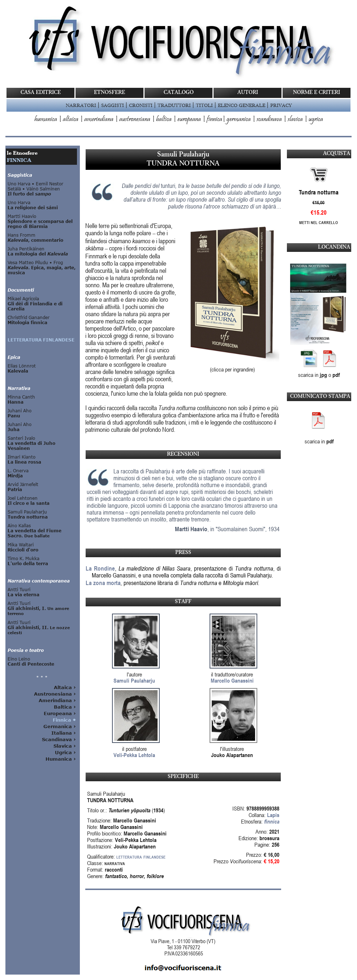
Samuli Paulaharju (134, 680)
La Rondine (100, 568)
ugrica (316, 119)
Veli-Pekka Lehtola (134, 755)
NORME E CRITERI (317, 93)
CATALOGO (179, 93)
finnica (214, 119)
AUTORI (248, 93)
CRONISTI (141, 105)
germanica (239, 119)
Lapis (273, 815)
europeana (189, 119)
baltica (164, 119)
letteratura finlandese (141, 856)
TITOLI (204, 105)
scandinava (269, 119)
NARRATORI (81, 105)
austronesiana (135, 119)
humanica (46, 119)
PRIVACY (281, 105)
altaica (71, 119)
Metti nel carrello (319, 222)
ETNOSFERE (109, 93)
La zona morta (103, 583)
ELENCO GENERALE (242, 105)
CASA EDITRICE (41, 93)
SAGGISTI (113, 105)
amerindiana (99, 119)
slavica (295, 119)
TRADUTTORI (174, 105)
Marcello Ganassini (232, 680)
